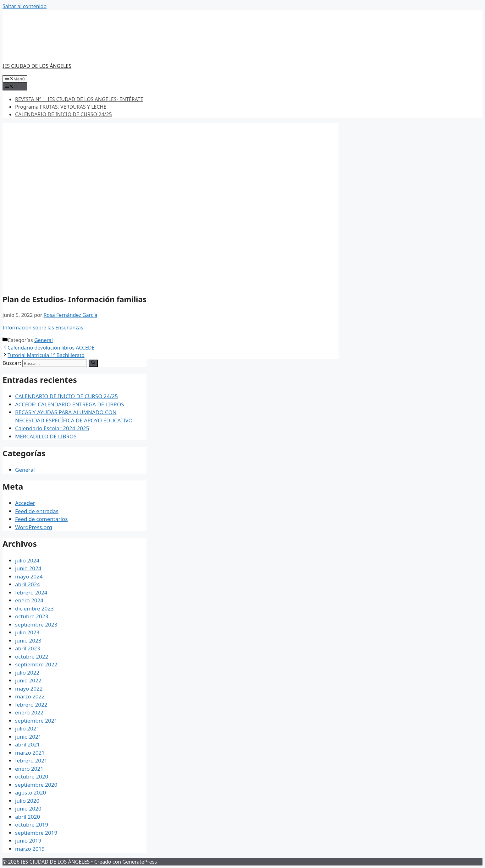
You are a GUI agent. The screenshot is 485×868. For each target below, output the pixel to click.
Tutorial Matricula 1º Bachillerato (46, 355)
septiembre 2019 (36, 833)
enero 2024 (29, 600)
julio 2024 (27, 560)
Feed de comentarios (41, 519)
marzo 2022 (30, 696)
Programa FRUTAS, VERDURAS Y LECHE (61, 107)
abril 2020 (28, 817)
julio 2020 (27, 801)
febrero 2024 (31, 592)
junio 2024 (28, 568)
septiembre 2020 (36, 785)
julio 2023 (27, 632)
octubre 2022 (32, 656)
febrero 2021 (31, 760)
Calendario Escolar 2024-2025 (52, 428)
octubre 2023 (32, 616)
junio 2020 (28, 808)
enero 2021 (29, 769)
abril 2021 (28, 744)
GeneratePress (140, 862)
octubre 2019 (32, 825)
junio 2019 (28, 841)
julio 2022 (27, 673)
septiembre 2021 (36, 721)
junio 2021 (28, 737)
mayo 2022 (29, 689)
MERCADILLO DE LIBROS (46, 436)
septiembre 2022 (36, 664)
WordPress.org (34, 527)
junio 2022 (28, 680)
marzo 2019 (30, 849)
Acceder (25, 503)
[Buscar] (93, 363)
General (44, 340)
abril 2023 (28, 648)
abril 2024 (28, 584)
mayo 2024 (29, 576)
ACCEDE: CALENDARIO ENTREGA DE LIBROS (70, 404)
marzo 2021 (30, 753)
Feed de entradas (37, 511)
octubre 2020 (32, 776)
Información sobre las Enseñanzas (43, 328)
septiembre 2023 (36, 624)
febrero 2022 (31, 705)
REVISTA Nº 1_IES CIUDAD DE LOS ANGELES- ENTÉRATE (79, 99)
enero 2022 (29, 712)
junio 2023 (28, 640)
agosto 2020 (30, 792)
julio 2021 (27, 728)
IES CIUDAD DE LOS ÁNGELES (37, 66)
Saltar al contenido (25, 6)
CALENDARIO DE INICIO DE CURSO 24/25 (63, 114)
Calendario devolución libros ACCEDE (51, 348)
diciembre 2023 (34, 608)
